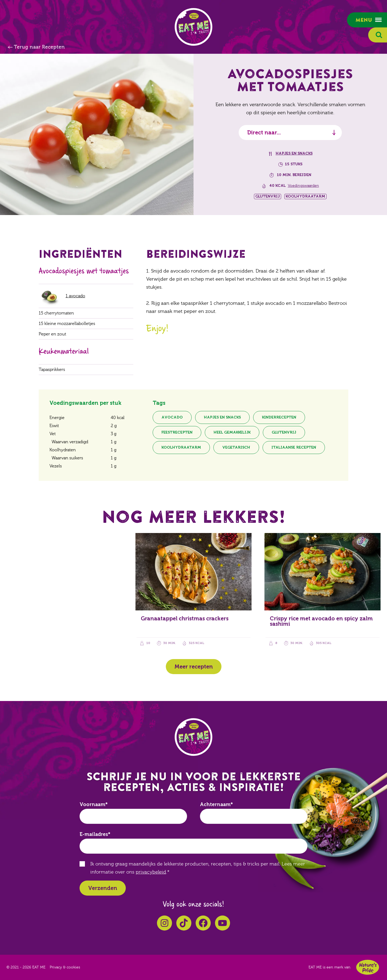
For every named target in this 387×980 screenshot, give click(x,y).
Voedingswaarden (303, 186)
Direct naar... (264, 133)
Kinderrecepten (279, 417)
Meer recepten (194, 667)
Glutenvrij (284, 432)
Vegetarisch (236, 447)
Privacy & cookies (65, 967)
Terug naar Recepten (39, 47)
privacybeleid (151, 872)
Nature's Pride (368, 967)
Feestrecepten (177, 432)
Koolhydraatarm (181, 447)
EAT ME (193, 27)
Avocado (172, 417)
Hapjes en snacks (294, 153)
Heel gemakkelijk (232, 432)
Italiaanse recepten (294, 447)
